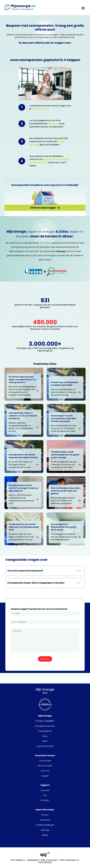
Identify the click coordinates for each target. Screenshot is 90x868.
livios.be (61, 251)
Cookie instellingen (45, 825)
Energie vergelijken (45, 721)
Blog (45, 736)
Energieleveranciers (45, 726)
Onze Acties (45, 761)
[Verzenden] (45, 659)
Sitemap (45, 830)
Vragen (45, 776)
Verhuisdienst (45, 731)
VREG (45, 741)
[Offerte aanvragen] (45, 208)
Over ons (45, 771)
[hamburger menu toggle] (83, 7)
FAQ (45, 795)
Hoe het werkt (45, 766)
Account (45, 790)
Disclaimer (45, 820)
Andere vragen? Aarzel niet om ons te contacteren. (39, 609)
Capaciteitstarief (45, 746)
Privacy (45, 815)
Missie (45, 835)
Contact (45, 800)
